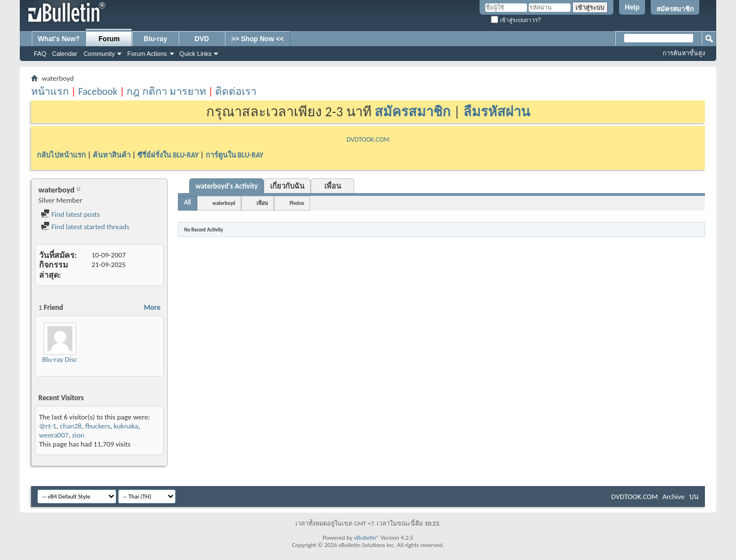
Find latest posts (70, 214)
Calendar (65, 54)
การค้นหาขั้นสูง (684, 53)
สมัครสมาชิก (675, 9)
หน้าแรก (50, 91)
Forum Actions (147, 54)
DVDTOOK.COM (368, 139)
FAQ (40, 54)
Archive (674, 496)
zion (79, 435)
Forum (109, 39)
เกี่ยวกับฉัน (287, 186)
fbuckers (98, 426)
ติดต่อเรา (236, 91)
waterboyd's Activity (227, 186)
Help (632, 7)
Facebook (98, 91)
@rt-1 (48, 426)
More (152, 307)
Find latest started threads (85, 227)
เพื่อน (333, 186)
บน (694, 496)
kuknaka (126, 426)
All (188, 202)
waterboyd (224, 203)
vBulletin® (366, 538)
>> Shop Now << (257, 39)
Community (99, 54)
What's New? (59, 39)
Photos (297, 203)
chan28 (71, 426)
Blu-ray (156, 39)
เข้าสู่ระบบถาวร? (516, 20)
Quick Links (196, 54)
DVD (202, 39)
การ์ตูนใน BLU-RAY (235, 155)
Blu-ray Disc (60, 359)
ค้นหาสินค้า (112, 155)
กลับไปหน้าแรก (61, 155)
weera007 (54, 435)
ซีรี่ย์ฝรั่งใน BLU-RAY (168, 155)
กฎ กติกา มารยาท (166, 91)
